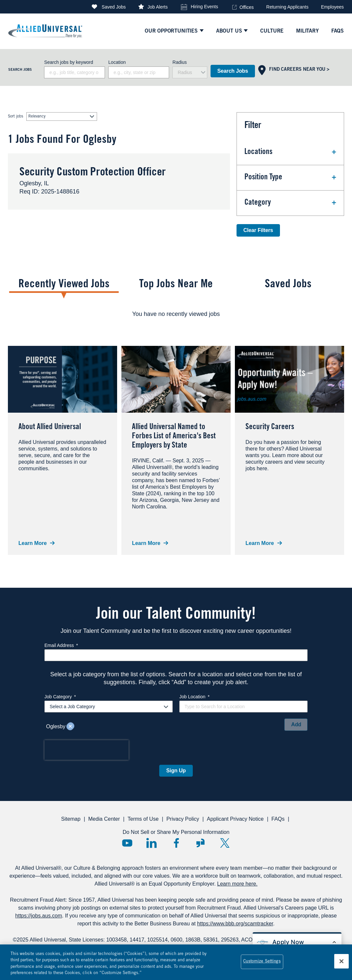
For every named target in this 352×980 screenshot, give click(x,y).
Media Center (104, 819)
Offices (247, 7)
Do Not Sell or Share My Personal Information (176, 832)
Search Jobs (233, 71)
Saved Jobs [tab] (288, 285)
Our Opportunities (171, 31)
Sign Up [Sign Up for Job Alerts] (176, 771)
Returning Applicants (287, 7)
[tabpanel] (176, 314)
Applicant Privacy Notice (235, 819)
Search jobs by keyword (69, 62)
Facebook (176, 843)
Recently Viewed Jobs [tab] (64, 285)
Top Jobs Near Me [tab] (176, 285)
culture (272, 31)
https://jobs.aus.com (38, 916)
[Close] (341, 962)
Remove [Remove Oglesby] (70, 727)
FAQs (278, 819)
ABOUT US (229, 31)
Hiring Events (204, 7)
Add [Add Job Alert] (296, 724)
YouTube (127, 843)
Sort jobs (15, 116)
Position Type (263, 178)
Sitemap (71, 819)
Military (307, 31)
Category (258, 203)
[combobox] (139, 72)
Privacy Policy (183, 819)
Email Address (61, 645)
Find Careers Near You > (299, 70)
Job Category (60, 697)
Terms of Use (143, 819)
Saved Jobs (114, 7)
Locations (258, 152)
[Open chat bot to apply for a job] (297, 942)
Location (117, 62)
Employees (332, 7)
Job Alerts (157, 7)
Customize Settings (262, 962)
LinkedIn (151, 843)
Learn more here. (237, 884)
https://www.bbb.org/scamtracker (235, 924)
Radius (180, 62)
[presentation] (87, 750)
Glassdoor (201, 843)
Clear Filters (258, 230)
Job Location (194, 697)
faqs (338, 31)
